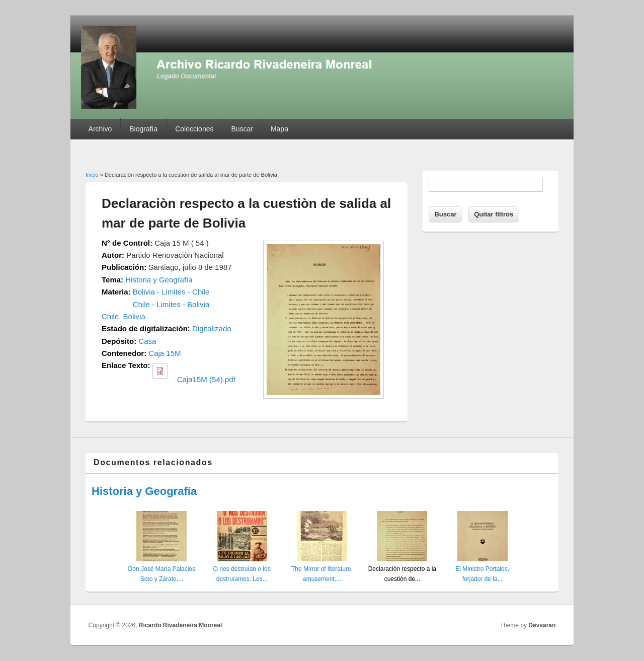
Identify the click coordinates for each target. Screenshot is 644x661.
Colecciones (194, 129)
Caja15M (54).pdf (206, 379)
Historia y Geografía (159, 280)
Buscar (242, 129)
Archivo (100, 129)
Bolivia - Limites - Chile (171, 292)
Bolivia (134, 316)
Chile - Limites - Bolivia (171, 304)
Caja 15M (165, 353)
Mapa (279, 129)
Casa (147, 341)
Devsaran (542, 625)
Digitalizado (212, 328)
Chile (110, 316)
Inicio (92, 175)
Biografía (143, 129)
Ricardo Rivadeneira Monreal (180, 625)
